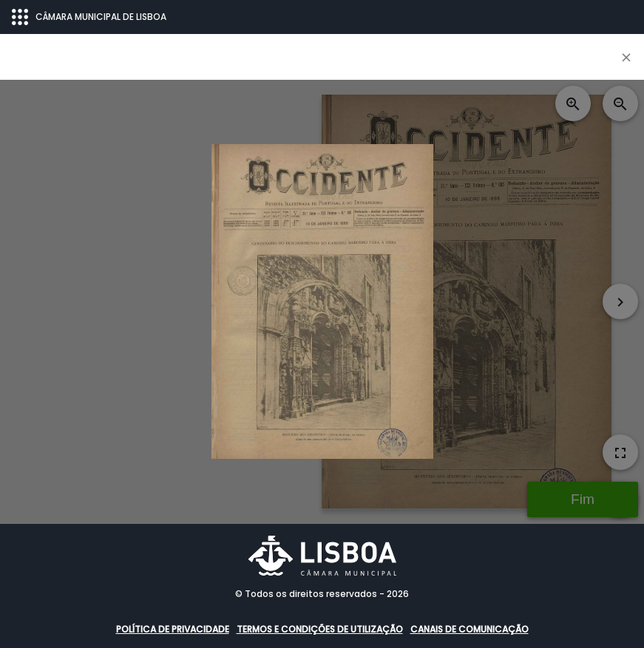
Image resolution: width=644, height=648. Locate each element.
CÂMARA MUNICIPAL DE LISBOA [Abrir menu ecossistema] (89, 17)
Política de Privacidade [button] (173, 629)
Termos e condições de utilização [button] (320, 629)
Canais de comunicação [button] (470, 629)
